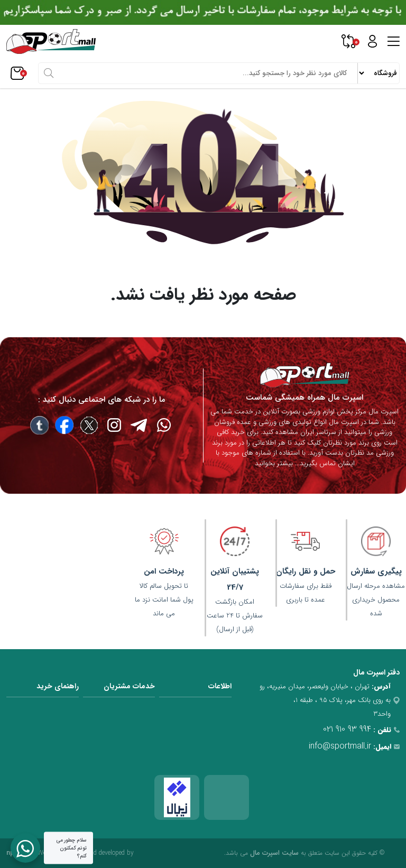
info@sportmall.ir (340, 746)
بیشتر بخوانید (274, 463)
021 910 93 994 (347, 729)
